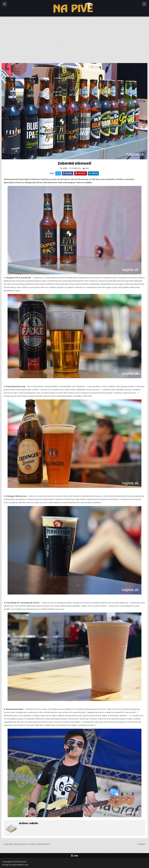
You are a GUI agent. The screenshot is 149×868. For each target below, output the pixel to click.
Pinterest (81, 173)
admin (65, 168)
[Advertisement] (74, 38)
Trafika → (142, 844)
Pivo (87, 168)
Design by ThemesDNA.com (15, 865)
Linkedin (93, 173)
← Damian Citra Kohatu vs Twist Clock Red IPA (26, 844)
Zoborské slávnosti (74, 163)
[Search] (144, 4)
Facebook (68, 173)
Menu (76, 856)
